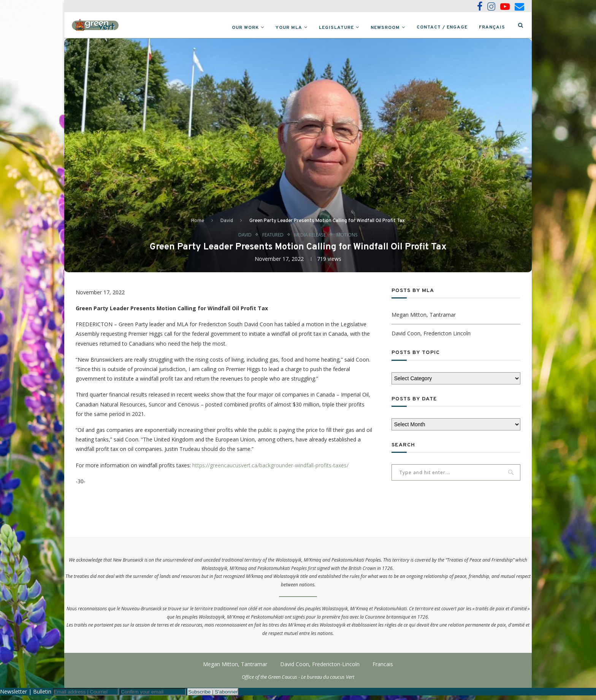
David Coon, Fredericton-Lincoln (320, 669)
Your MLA (289, 28)
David (227, 225)
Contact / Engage (442, 27)
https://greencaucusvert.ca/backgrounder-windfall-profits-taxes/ (270, 470)
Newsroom (385, 28)
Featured (271, 239)
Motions (350, 239)
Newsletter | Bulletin (26, 696)
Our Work (245, 28)
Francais (383, 669)
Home (198, 225)
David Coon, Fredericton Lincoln (431, 338)
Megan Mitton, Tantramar (424, 319)
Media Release (311, 239)
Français (492, 27)
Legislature (336, 28)
